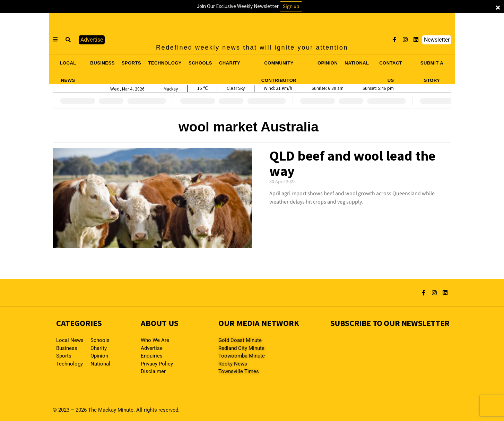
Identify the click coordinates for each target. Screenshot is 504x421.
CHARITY (230, 63)
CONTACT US (391, 65)
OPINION (328, 63)
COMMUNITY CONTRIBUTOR (279, 65)
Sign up (291, 6)
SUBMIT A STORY (432, 65)
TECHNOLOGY (165, 63)
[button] (68, 40)
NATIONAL (357, 63)
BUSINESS (102, 63)
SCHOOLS (200, 63)
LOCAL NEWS (68, 65)
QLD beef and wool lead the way (352, 163)
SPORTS (131, 63)
